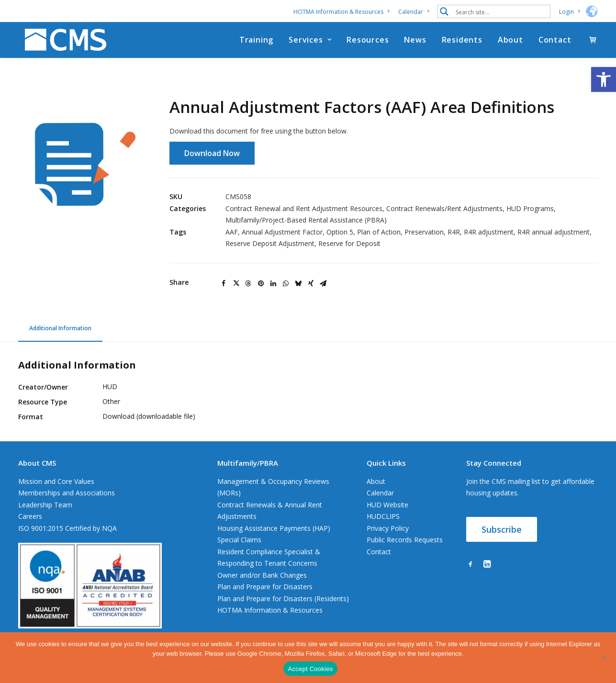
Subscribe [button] (502, 530)
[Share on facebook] (224, 284)
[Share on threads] (248, 284)
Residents (462, 43)
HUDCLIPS (383, 517)
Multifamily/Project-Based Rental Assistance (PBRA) (306, 220)
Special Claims (239, 540)
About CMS (37, 463)
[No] (604, 658)
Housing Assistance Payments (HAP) (274, 529)
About (510, 43)
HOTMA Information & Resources (341, 12)
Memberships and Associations (67, 493)
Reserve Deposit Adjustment (270, 244)
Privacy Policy (388, 529)
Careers (30, 517)
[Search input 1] (501, 11)
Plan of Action (379, 232)
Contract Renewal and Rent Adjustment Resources (304, 209)
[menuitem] (343, 12)
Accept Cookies (311, 669)
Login (569, 12)
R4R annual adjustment (554, 232)
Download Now (212, 154)
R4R (454, 232)
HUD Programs (530, 209)
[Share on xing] (311, 284)
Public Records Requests (405, 540)
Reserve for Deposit (349, 244)
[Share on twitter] (236, 284)
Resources (368, 43)
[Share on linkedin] (273, 284)
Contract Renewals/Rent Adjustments (444, 209)
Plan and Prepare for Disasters (265, 587)
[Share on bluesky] (298, 284)
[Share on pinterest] (261, 284)
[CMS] (63, 43)
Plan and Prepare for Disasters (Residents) (283, 599)
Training (256, 43)
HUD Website (387, 505)
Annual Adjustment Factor (282, 232)
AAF (232, 232)
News (415, 43)
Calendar (414, 12)
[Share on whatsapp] (286, 284)
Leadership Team (45, 505)
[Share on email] (323, 284)
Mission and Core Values (56, 482)
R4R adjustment (489, 232)
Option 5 (340, 232)
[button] (604, 79)
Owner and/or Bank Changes (262, 576)
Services (310, 43)
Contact (555, 43)
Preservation (424, 232)
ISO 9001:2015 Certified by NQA (67, 529)
